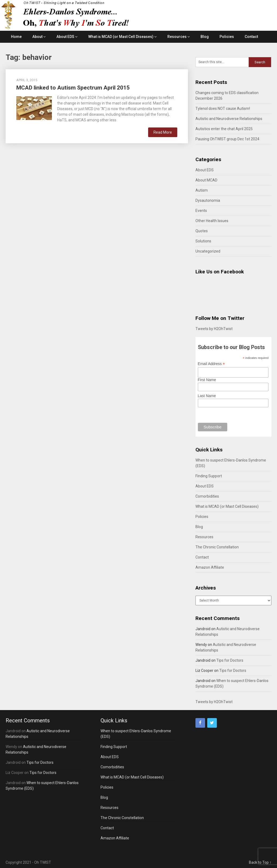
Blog (205, 37)
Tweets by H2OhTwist (214, 329)
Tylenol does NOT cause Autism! (223, 108)
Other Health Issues (212, 221)
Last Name (207, 396)
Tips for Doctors (230, 660)
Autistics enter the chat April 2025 (224, 129)
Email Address (211, 364)
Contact (251, 37)
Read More (163, 132)
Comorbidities (207, 496)
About (37, 37)
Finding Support (209, 476)
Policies (227, 37)
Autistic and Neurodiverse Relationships (229, 119)
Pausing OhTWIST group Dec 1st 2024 (227, 139)
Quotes (202, 231)
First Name (207, 380)
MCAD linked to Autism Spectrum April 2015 (73, 88)
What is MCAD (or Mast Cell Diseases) (121, 37)
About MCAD (206, 180)
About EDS (65, 37)
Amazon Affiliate (210, 567)
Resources (177, 37)
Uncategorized (208, 251)
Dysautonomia (208, 200)
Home (16, 37)
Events (201, 211)
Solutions (203, 241)
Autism (202, 190)
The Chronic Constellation (217, 547)
